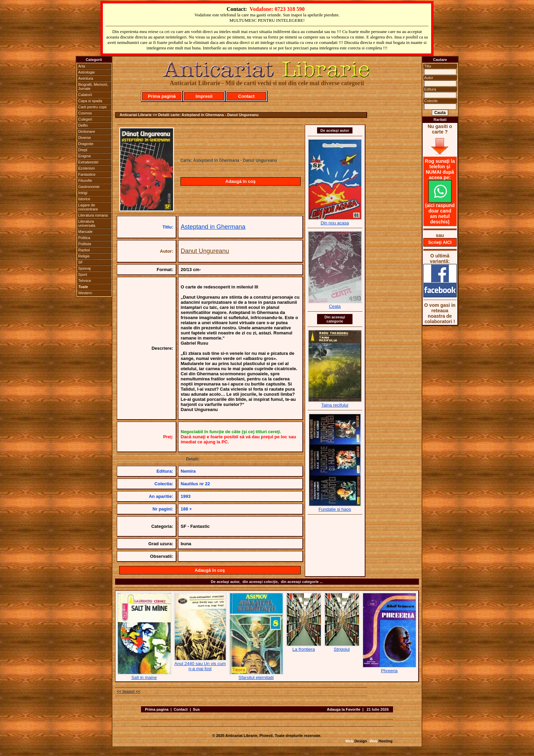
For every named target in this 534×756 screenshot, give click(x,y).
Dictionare (87, 131)
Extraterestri (88, 162)
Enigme (85, 156)
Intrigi (83, 193)
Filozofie (85, 180)
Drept (83, 150)
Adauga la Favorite (344, 709)
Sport (83, 274)
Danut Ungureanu (205, 251)
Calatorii (85, 95)
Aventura (86, 78)
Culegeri (85, 119)
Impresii (204, 96)
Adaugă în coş (241, 181)
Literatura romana (93, 215)
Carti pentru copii (92, 107)
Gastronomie (89, 187)
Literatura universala (87, 223)
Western (85, 293)
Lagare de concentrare (88, 207)
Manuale (85, 232)
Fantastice (87, 174)
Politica (84, 238)
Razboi (84, 250)
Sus (196, 709)
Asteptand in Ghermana (213, 227)
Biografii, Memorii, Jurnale (93, 86)
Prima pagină (162, 96)
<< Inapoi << (129, 692)
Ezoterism (87, 168)
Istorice (84, 199)
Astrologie (87, 72)
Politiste (85, 244)
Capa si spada (90, 101)
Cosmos (85, 113)
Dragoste (86, 144)
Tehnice (85, 281)
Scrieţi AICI (440, 242)
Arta (82, 66)
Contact (246, 96)
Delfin (83, 125)
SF (81, 262)
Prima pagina (157, 709)
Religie (84, 256)
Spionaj (85, 268)
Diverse (85, 138)
